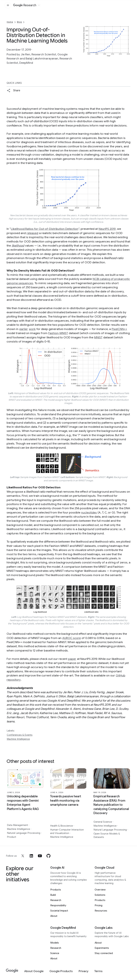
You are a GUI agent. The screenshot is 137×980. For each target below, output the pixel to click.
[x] (23, 856)
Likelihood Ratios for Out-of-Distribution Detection (45, 229)
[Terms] (98, 971)
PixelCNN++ (119, 329)
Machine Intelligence (18, 739)
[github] (48, 856)
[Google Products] (61, 971)
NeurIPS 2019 (107, 229)
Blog (19, 22)
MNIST (98, 337)
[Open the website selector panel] (39, 5)
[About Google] (34, 971)
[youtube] (40, 856)
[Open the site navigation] (8, 5)
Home (10, 22)
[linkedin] (31, 856)
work (32, 329)
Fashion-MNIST (58, 333)
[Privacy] (84, 971)
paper (72, 659)
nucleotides (89, 513)
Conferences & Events (20, 735)
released (32, 233)
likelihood (18, 246)
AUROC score (72, 638)
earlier (24, 329)
